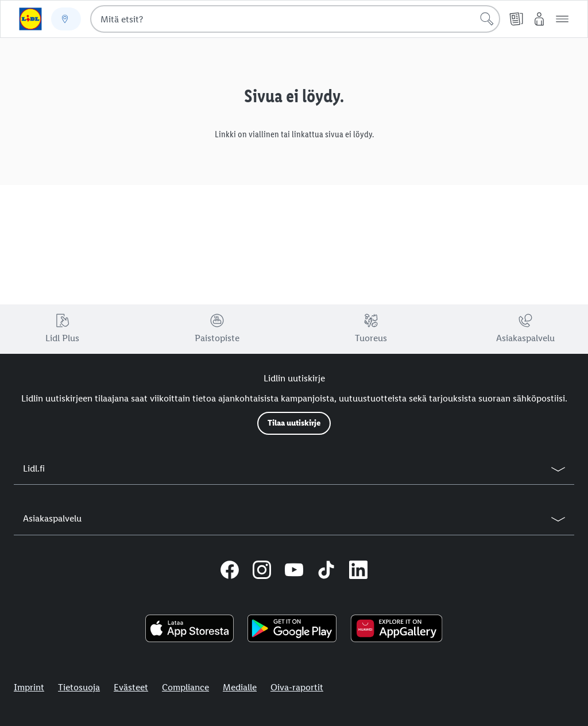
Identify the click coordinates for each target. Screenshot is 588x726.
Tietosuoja (79, 687)
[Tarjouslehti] (516, 19)
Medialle (240, 687)
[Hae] (487, 19)
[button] (562, 19)
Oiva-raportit (297, 687)
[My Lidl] (539, 19)
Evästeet (131, 687)
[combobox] (295, 19)
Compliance (185, 687)
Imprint (29, 687)
